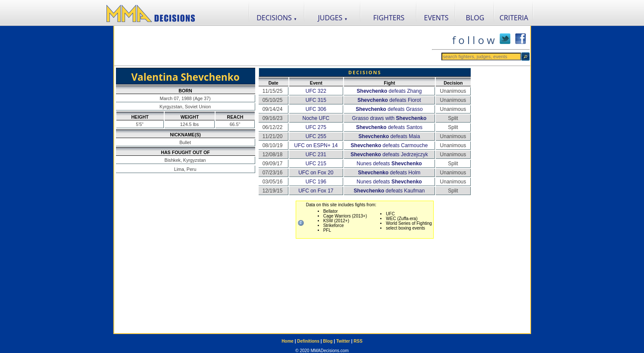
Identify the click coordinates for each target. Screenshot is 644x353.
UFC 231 (316, 154)
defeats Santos (389, 127)
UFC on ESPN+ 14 (316, 145)
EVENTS (436, 18)
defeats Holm (389, 173)
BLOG (475, 18)
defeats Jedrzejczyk (389, 154)
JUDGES (333, 18)
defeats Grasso (389, 109)
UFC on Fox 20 (316, 173)
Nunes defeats (389, 164)
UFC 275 (316, 127)
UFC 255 (316, 136)
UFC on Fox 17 (316, 191)
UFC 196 (316, 182)
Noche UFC (316, 118)
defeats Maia (389, 136)
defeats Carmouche (389, 145)
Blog (328, 341)
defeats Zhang (389, 91)
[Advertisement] (273, 46)
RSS (358, 341)
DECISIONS (277, 18)
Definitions (308, 341)
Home (288, 341)
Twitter (343, 341)
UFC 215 (316, 164)
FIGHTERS (389, 18)
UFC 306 (316, 109)
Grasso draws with (389, 118)
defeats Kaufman (389, 191)
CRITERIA (514, 18)
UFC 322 (316, 91)
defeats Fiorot (389, 100)
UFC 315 (316, 100)
